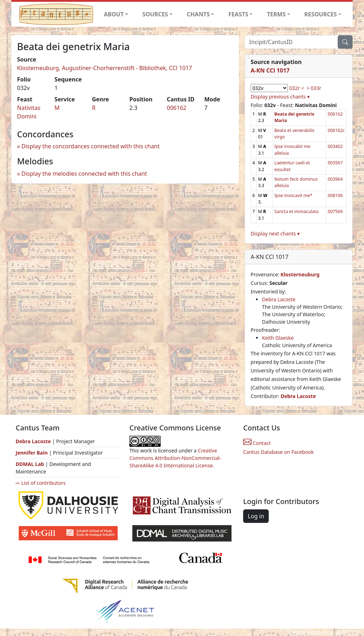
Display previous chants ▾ (280, 97)
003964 (335, 179)
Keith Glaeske (278, 338)
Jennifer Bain (32, 453)
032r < (297, 88)
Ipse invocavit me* (293, 195)
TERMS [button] (276, 14)
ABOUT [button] (114, 14)
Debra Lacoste (279, 299)
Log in (256, 516)
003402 (335, 146)
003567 (335, 163)
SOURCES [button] (155, 14)
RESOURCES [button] (321, 14)
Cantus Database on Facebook (279, 452)
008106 (335, 195)
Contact (257, 443)
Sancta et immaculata (296, 211)
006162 (176, 108)
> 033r (314, 88)
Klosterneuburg (300, 274)
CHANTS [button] (198, 14)
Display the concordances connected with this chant (90, 146)
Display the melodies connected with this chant (84, 174)
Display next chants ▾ (275, 234)
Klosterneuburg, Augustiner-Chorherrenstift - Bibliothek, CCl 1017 (105, 68)
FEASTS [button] (239, 14)
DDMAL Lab (30, 464)
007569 (335, 211)
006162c (336, 130)
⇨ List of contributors (41, 483)
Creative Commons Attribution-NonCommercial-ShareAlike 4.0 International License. (175, 458)
